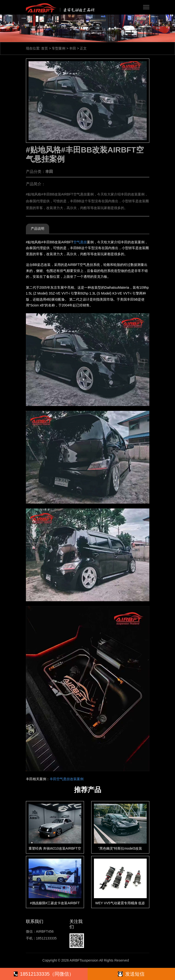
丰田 (73, 48)
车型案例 (59, 48)
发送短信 (131, 974)
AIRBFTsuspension (84, 960)
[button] (146, 7)
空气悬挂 (80, 242)
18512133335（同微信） (44, 974)
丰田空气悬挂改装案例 (67, 779)
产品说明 (38, 228)
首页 (45, 48)
